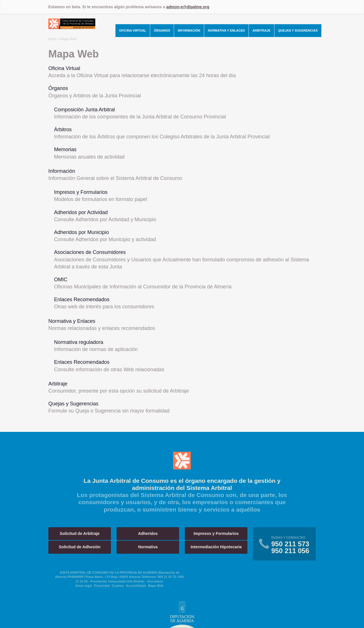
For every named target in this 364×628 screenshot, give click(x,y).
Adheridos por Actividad (81, 212)
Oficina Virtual (133, 30)
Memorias (65, 149)
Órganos (162, 30)
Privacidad (102, 586)
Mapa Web (156, 586)
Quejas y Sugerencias (298, 30)
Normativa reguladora (79, 342)
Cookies (118, 586)
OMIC (61, 280)
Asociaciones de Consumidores (90, 252)
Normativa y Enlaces (226, 30)
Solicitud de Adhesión (80, 547)
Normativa (148, 547)
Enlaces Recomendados (82, 299)
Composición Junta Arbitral (84, 110)
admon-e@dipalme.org (188, 7)
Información (189, 30)
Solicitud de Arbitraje (80, 533)
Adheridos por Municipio (81, 232)
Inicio (52, 39)
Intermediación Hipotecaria (216, 547)
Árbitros (63, 130)
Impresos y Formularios (81, 192)
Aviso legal (84, 586)
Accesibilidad (136, 586)
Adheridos (148, 533)
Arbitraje (261, 30)
